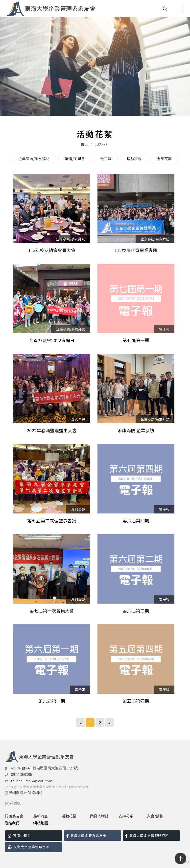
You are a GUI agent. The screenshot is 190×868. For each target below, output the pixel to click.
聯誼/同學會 (75, 159)
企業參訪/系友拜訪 (34, 159)
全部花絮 (164, 159)
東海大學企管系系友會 (86, 835)
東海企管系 (19, 835)
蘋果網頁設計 (16, 793)
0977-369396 (21, 774)
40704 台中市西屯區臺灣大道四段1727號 (44, 768)
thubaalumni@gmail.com (32, 781)
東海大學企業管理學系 (29, 847)
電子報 (106, 159)
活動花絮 (102, 144)
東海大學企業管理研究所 (147, 835)
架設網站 (35, 793)
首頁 (84, 144)
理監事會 (134, 159)
